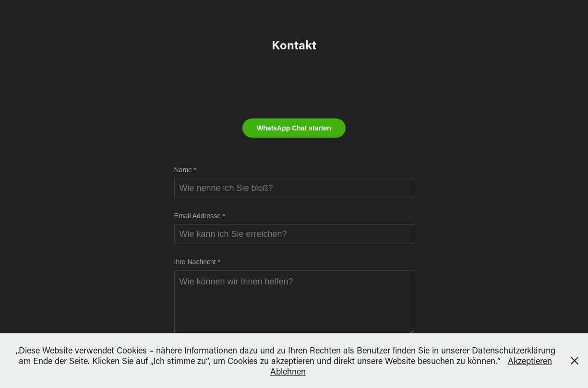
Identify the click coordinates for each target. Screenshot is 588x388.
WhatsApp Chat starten (294, 128)
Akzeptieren (530, 361)
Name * (186, 170)
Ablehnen (288, 371)
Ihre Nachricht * (197, 262)
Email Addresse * (200, 216)
